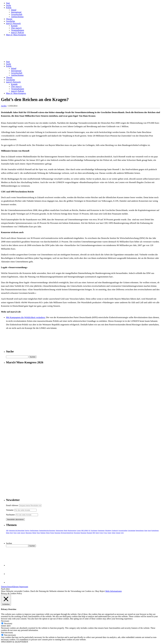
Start (8, 3)
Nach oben (5, 589)
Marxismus (29, 533)
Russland (89, 533)
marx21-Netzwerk (13, 23)
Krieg (12, 533)
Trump (109, 533)
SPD (94, 533)
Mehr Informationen (113, 591)
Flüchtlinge (108, 530)
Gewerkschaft (17, 14)
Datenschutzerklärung (10, 587)
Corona (79, 530)
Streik (97, 533)
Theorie (9, 19)
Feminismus (101, 530)
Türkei (114, 533)
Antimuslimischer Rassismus (47, 530)
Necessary (8, 623)
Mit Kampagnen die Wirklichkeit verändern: (26, 317)
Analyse (27, 530)
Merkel (34, 533)
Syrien (101, 533)
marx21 (23, 533)
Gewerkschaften (123, 530)
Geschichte (10, 21)
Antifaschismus (17, 17)
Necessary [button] (5, 621)
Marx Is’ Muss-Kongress (16, 35)
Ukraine (118, 533)
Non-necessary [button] (7, 633)
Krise (15, 533)
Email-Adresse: (13, 505)
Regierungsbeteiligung (67, 533)
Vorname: (10, 510)
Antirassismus (60, 530)
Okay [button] (97, 591)
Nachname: (11, 515)
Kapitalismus (155, 530)
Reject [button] (102, 591)
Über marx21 (16, 28)
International (16, 12)
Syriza (105, 533)
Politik (9, 8)
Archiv (4, 106)
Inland (14, 10)
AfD (7, 530)
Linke (19, 533)
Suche (8, 5)
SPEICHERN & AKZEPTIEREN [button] (15, 642)
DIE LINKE (85, 530)
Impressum (24, 587)
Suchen (9, 543)
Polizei (48, 533)
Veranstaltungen (18, 30)
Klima (8, 533)
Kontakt (14, 26)
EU (90, 530)
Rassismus (58, 533)
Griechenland (132, 530)
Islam (146, 530)
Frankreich (115, 530)
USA (122, 533)
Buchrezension (72, 530)
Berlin (66, 530)
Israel (149, 530)
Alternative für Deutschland (17, 530)
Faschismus (94, 530)
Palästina (43, 533)
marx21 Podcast (18, 32)
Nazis (38, 533)
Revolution (77, 533)
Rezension (84, 533)
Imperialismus (140, 530)
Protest (52, 533)
